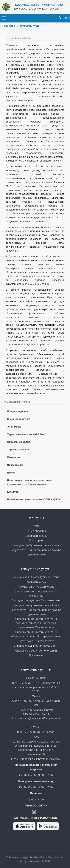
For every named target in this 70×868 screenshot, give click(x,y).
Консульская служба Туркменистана (36, 577)
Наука (11, 473)
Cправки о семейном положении (36, 650)
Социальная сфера (19, 442)
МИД (36, 526)
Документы (36, 655)
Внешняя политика (19, 419)
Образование (15, 465)
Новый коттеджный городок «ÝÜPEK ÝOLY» (34, 499)
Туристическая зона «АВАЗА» (26, 434)
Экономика (14, 427)
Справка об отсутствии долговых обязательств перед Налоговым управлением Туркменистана (36, 623)
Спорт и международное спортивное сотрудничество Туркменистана (30, 482)
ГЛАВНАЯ (10, 26)
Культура (13, 492)
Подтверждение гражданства (36, 641)
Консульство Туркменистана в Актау (36, 545)
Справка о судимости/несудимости (36, 646)
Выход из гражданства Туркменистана (36, 600)
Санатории (14, 457)
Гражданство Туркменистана (36, 587)
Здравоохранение (18, 449)
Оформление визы (36, 536)
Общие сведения (17, 411)
